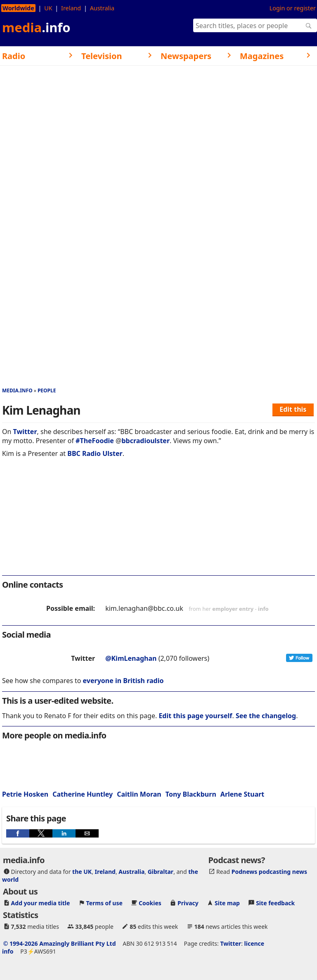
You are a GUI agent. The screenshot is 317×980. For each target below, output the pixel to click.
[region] (158, 522)
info (263, 609)
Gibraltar (161, 872)
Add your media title (41, 903)
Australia (102, 8)
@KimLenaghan (131, 658)
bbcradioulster (145, 441)
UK (48, 8)
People (47, 390)
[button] (18, 833)
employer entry (233, 609)
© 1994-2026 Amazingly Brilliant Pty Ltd (60, 943)
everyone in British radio (123, 681)
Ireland (71, 8)
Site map (227, 903)
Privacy (188, 903)
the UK (82, 872)
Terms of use (104, 903)
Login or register (293, 8)
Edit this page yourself (195, 716)
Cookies (150, 903)
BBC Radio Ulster (95, 453)
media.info (17, 390)
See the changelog (266, 716)
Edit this (293, 409)
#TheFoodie (95, 441)
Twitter (25, 432)
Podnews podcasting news (269, 872)
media (36, 27)
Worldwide (18, 8)
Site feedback (275, 903)
